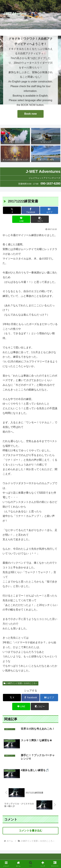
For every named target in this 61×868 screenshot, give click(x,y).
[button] (40, 219)
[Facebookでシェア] (30, 210)
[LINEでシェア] (21, 219)
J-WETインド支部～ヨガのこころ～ (20, 683)
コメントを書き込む (31, 831)
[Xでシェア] (12, 210)
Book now (30, 114)
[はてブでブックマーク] (49, 210)
